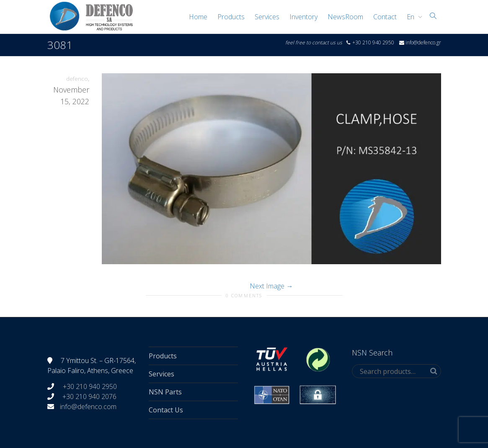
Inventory (303, 17)
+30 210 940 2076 (89, 397)
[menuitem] (412, 17)
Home (198, 17)
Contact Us (166, 410)
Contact (385, 17)
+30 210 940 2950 (89, 386)
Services (267, 17)
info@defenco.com (88, 407)
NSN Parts (165, 392)
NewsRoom (345, 17)
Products (231, 17)
